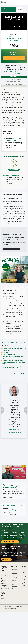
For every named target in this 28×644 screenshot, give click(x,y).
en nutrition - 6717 (7, 352)
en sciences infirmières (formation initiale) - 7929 (14, 358)
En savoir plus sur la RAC (11, 249)
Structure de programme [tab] (14, 84)
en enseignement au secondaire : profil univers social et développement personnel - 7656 (14, 362)
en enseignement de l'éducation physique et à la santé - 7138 (15, 349)
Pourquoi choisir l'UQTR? (24, 584)
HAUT (25, 637)
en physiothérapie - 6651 (9, 355)
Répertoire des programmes (8, 9)
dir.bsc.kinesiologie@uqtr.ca (11, 510)
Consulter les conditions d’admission (14, 58)
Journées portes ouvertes (24, 572)
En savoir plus (6, 559)
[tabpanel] (14, 137)
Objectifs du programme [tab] (14, 79)
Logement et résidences (24, 578)
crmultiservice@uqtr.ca (4, 588)
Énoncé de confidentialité (10, 609)
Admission (14, 569)
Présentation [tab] (14, 77)
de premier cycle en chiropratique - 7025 (13, 374)
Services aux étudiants (14, 585)
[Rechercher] (20, 10)
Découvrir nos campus (14, 579)
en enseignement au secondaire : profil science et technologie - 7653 (13, 367)
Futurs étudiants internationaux (15, 573)
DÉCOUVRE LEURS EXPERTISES (10, 542)
